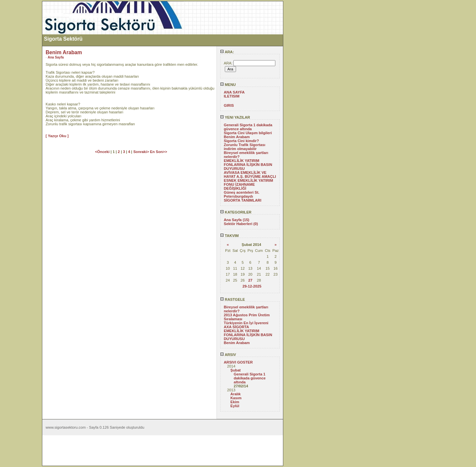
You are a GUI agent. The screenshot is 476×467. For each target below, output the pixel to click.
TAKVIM (229, 236)
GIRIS (229, 105)
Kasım (236, 398)
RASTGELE (233, 299)
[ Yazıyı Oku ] (57, 136)
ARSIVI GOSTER (238, 362)
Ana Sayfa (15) (237, 220)
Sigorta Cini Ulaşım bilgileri (248, 133)
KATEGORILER (236, 212)
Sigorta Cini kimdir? (241, 141)
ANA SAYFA (234, 92)
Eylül (235, 406)
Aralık (236, 394)
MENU (228, 85)
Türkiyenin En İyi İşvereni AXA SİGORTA (246, 325)
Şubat (236, 370)
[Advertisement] (21, 100)
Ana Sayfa (56, 57)
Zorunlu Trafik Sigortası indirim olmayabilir (245, 147)
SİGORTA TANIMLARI (243, 200)
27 (250, 280)
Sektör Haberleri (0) (241, 224)
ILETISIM (232, 96)
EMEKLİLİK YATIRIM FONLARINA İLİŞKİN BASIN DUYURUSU (248, 165)
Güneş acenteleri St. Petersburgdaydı (242, 194)
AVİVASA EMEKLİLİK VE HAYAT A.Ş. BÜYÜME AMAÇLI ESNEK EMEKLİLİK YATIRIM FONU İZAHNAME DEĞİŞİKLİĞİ (250, 180)
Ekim (235, 402)
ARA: (227, 52)
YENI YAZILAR (235, 117)
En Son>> (159, 152)
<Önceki (103, 152)
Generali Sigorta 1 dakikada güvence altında (248, 127)
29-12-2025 (252, 286)
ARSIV (228, 355)
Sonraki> (142, 152)
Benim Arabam (237, 137)
